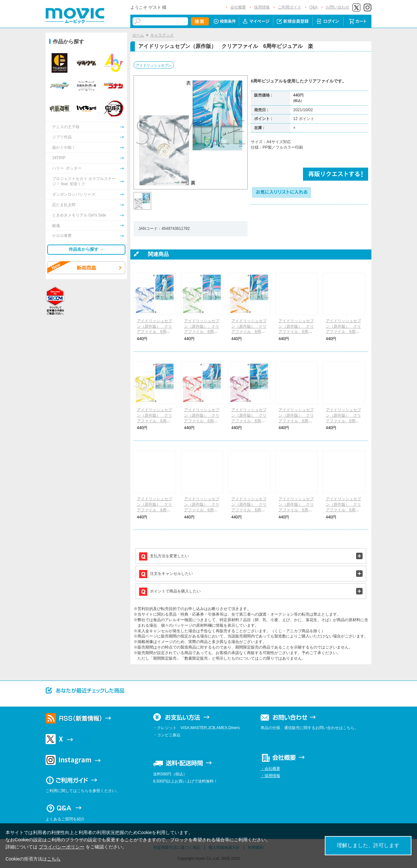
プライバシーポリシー (62, 847)
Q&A (314, 7)
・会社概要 (270, 769)
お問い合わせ (338, 7)
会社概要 (238, 7)
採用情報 (262, 7)
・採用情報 (270, 776)
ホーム (138, 35)
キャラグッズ (162, 35)
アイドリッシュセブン (154, 65)
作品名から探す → (86, 249)
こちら (54, 859)
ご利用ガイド (290, 7)
